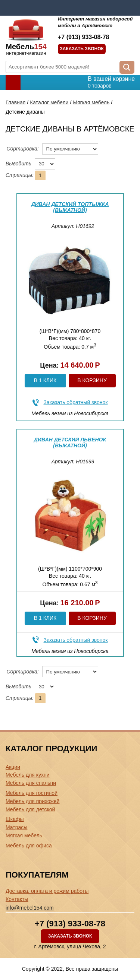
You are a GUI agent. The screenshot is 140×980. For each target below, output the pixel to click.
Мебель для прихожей (32, 801)
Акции (13, 767)
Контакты (17, 899)
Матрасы (16, 827)
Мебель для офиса (29, 846)
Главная (15, 102)
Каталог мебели (49, 102)
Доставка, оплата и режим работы (47, 891)
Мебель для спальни (31, 783)
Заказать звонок (82, 49)
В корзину (92, 380)
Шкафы (15, 819)
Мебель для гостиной (32, 793)
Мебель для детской (30, 809)
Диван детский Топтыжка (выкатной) (70, 207)
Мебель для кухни (28, 775)
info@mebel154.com (30, 908)
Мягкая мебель (91, 102)
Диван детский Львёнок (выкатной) (70, 442)
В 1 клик (45, 380)
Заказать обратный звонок (76, 402)
